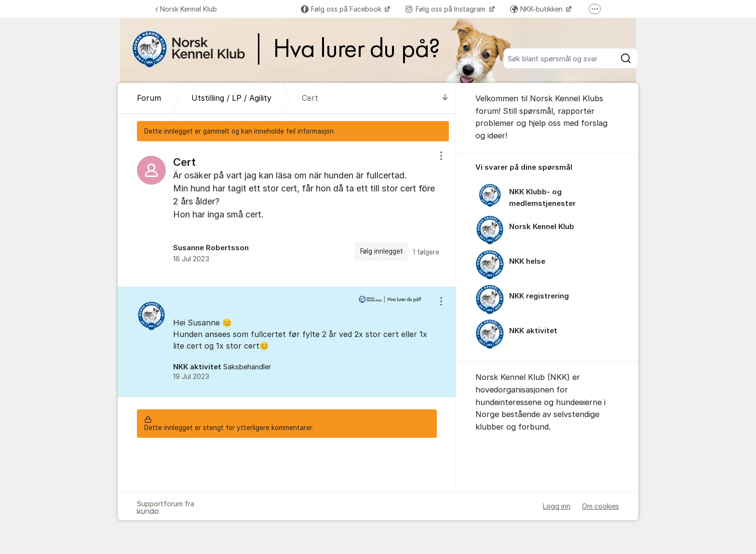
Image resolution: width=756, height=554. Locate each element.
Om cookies (601, 506)
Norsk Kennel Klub (186, 9)
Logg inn (557, 506)
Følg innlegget (382, 251)
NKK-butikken (537, 9)
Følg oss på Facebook (342, 9)
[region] (287, 214)
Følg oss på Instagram (446, 9)
